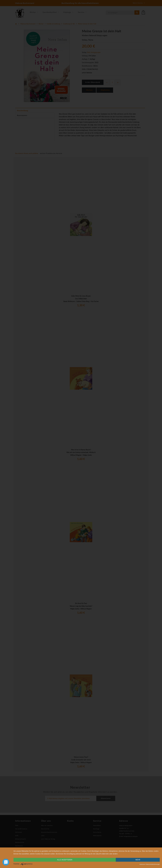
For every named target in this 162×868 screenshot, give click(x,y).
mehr (138, 860)
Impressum (142, 864)
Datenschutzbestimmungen (153, 864)
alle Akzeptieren (65, 860)
